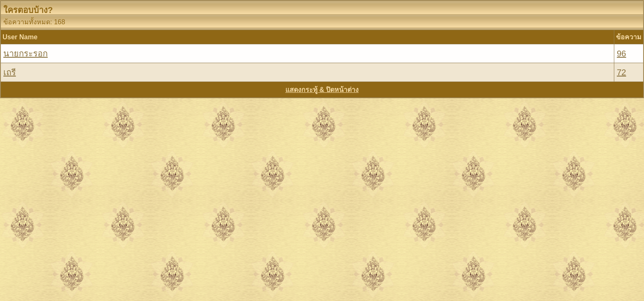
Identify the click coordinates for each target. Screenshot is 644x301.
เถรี (10, 72)
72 (621, 72)
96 (621, 54)
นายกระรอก (26, 54)
